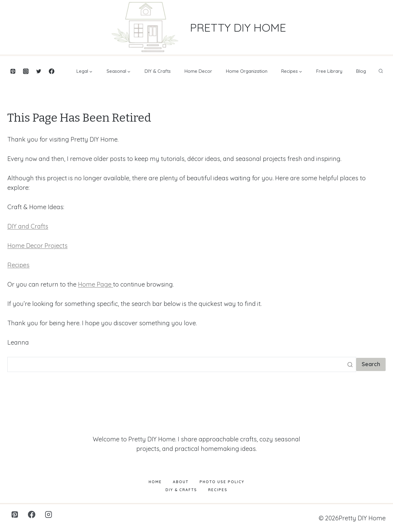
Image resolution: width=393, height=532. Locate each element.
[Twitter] (39, 71)
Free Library (329, 71)
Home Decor (198, 71)
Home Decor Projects (37, 246)
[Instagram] (26, 71)
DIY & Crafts (158, 71)
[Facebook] (52, 71)
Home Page (95, 284)
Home (155, 482)
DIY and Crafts (28, 226)
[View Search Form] (381, 71)
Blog (361, 71)
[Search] (182, 364)
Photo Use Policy (222, 482)
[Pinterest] (13, 71)
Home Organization (247, 71)
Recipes (18, 265)
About (181, 482)
